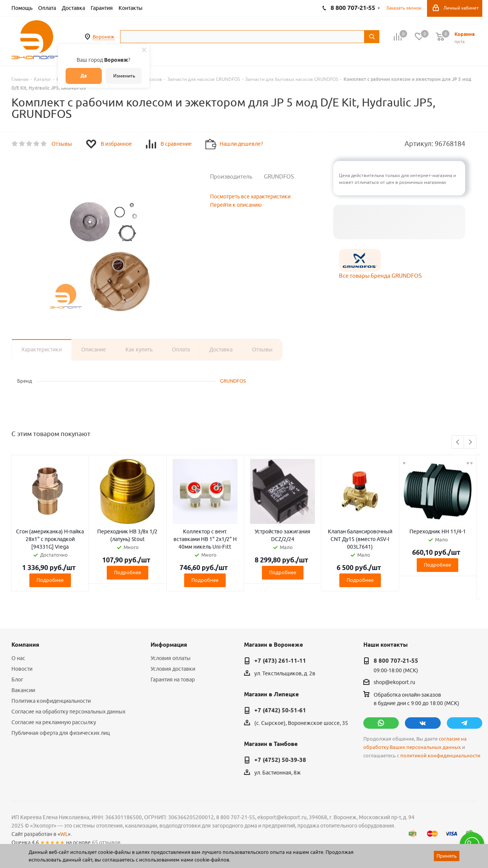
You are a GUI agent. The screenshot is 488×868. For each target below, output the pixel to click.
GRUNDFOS (233, 381)
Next (470, 442)
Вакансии (23, 690)
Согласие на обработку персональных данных (68, 712)
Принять (447, 856)
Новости (22, 669)
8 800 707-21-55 (396, 661)
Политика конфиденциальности (51, 701)
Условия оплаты (171, 658)
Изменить (124, 76)
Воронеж (104, 37)
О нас (18, 658)
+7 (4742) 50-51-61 (280, 710)
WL (64, 834)
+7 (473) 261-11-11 (280, 661)
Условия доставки (173, 669)
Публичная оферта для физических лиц (61, 733)
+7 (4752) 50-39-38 (280, 760)
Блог (17, 680)
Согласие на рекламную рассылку (54, 722)
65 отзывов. (107, 842)
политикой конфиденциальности (440, 756)
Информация (169, 645)
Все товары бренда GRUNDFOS (380, 276)
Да (84, 76)
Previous (458, 442)
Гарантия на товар (173, 680)
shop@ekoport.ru (394, 683)
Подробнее (50, 580)
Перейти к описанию (236, 205)
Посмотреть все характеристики (250, 196)
